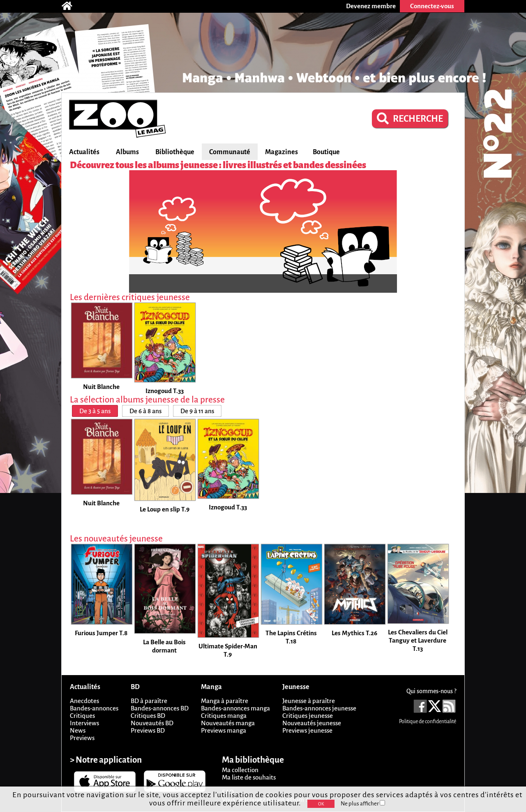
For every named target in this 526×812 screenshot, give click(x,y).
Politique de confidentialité (428, 722)
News (78, 730)
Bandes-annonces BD (160, 708)
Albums (127, 152)
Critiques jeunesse (308, 716)
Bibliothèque (175, 152)
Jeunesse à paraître (309, 701)
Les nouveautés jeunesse (116, 539)
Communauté (230, 152)
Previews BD (148, 730)
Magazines (281, 152)
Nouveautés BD (152, 723)
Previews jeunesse (307, 730)
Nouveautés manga (228, 723)
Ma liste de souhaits (249, 777)
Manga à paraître (225, 701)
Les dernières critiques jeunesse (130, 297)
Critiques (82, 716)
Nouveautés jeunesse (312, 723)
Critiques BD (148, 716)
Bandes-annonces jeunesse (319, 708)
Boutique (326, 152)
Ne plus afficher (363, 804)
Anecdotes (84, 701)
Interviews (84, 723)
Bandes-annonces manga (235, 708)
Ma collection (240, 770)
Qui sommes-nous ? (431, 691)
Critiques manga (224, 716)
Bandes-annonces (94, 708)
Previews (82, 738)
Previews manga (224, 730)
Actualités (84, 152)
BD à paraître (149, 701)
